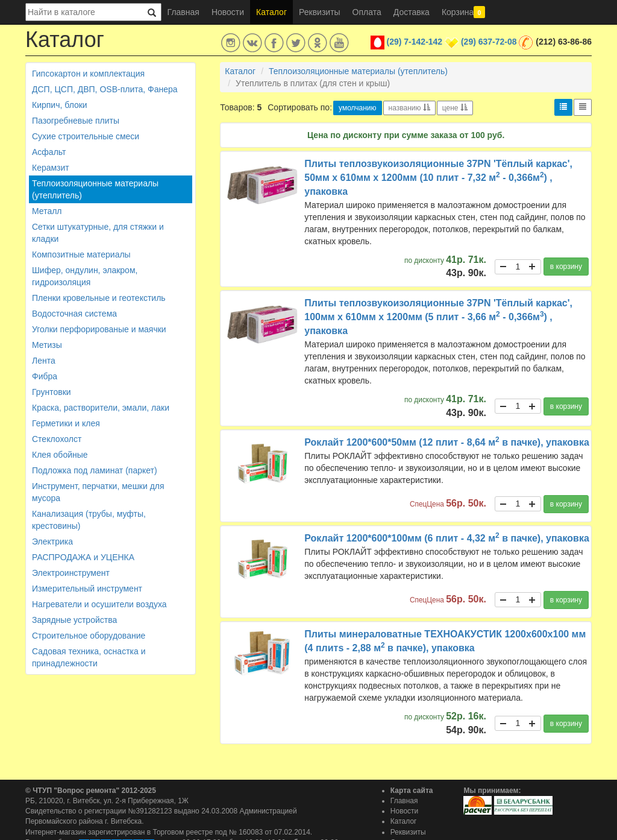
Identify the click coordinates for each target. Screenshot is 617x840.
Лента (44, 361)
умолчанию (358, 108)
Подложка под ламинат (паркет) (95, 470)
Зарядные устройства (74, 620)
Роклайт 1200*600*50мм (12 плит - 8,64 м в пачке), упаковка (447, 442)
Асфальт (49, 152)
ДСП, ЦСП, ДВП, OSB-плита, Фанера (105, 89)
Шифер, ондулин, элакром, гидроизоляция (85, 276)
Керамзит (51, 168)
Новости (228, 12)
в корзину (566, 267)
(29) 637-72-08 (489, 42)
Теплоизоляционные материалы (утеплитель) (95, 189)
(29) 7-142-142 (415, 42)
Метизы (47, 345)
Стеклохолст (57, 439)
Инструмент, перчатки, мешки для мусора (98, 492)
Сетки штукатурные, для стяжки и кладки (98, 233)
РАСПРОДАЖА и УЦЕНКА (83, 557)
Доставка (412, 12)
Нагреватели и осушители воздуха (99, 604)
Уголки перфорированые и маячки (99, 329)
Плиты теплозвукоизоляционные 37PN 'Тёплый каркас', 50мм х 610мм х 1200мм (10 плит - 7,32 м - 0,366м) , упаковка (438, 178)
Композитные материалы (81, 254)
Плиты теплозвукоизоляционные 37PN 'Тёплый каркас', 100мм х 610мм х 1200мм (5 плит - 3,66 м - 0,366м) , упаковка (438, 317)
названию (409, 108)
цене (455, 108)
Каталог (271, 12)
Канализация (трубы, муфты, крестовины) (89, 520)
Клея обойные (60, 455)
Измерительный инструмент (87, 589)
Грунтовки (52, 392)
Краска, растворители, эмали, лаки (101, 408)
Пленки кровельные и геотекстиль (99, 298)
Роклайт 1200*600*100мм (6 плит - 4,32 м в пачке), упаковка (447, 538)
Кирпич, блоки (60, 105)
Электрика (52, 542)
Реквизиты (320, 12)
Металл (47, 211)
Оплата (367, 12)
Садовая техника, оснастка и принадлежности (89, 657)
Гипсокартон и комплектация (88, 74)
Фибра (45, 376)
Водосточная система (74, 314)
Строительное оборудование (89, 636)
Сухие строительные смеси (86, 136)
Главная (183, 12)
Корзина (463, 12)
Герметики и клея (66, 423)
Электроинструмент (71, 573)
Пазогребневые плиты (76, 121)
